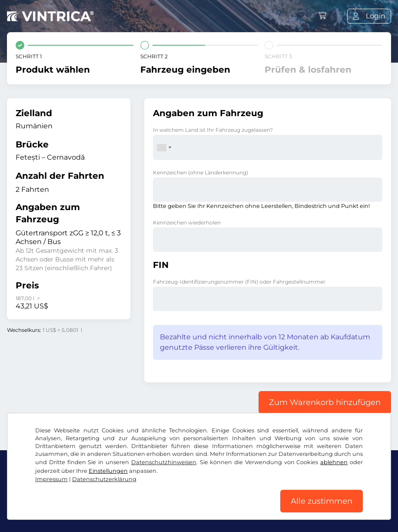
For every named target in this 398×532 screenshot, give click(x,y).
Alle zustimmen (322, 501)
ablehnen (334, 462)
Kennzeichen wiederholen (187, 223)
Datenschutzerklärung (104, 479)
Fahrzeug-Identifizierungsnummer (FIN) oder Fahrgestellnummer (239, 282)
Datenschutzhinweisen (164, 462)
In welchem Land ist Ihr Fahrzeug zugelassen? (213, 130)
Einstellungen (108, 471)
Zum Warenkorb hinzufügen (325, 402)
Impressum (51, 479)
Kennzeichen (201, 172)
